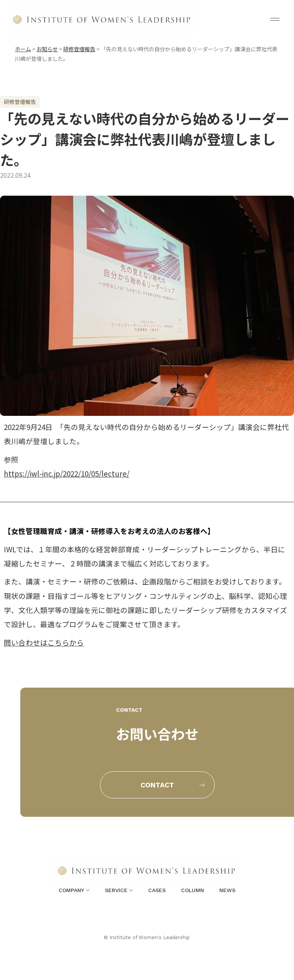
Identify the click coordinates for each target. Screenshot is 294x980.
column (193, 890)
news (227, 890)
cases (157, 890)
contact (157, 785)
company (74, 890)
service (119, 890)
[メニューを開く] (275, 19)
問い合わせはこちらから (44, 642)
